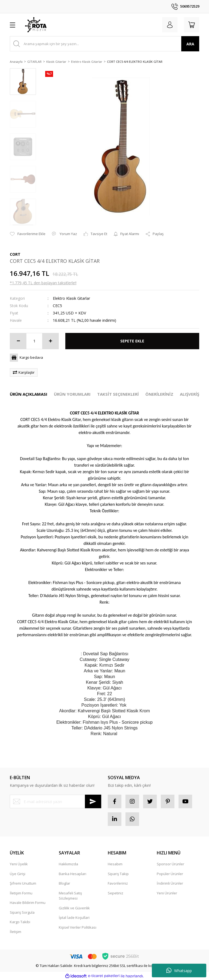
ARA (190, 44)
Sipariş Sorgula (22, 912)
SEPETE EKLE (132, 341)
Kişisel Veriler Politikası (78, 927)
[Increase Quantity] (50, 341)
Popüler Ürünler (170, 874)
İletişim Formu (21, 893)
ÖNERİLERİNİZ (159, 394)
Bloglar (64, 883)
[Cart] (192, 25)
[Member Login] (170, 25)
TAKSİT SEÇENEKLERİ (118, 394)
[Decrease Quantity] (18, 341)
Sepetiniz (116, 893)
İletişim (16, 932)
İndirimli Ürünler (170, 883)
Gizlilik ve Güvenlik (74, 908)
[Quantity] (34, 341)
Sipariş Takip (118, 874)
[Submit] (93, 801)
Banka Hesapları (73, 874)
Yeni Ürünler (167, 893)
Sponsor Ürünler (170, 864)
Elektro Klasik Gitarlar (71, 298)
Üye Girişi (18, 874)
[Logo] (36, 25)
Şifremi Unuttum (23, 883)
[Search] (104, 44)
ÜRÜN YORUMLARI (72, 394)
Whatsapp (179, 970)
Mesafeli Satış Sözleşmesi (70, 896)
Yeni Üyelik (19, 864)
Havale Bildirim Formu (28, 903)
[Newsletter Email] (56, 801)
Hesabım (115, 864)
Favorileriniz (118, 883)
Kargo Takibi (20, 922)
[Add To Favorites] (28, 234)
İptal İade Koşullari (74, 917)
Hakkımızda (68, 864)
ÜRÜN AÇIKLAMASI (29, 394)
